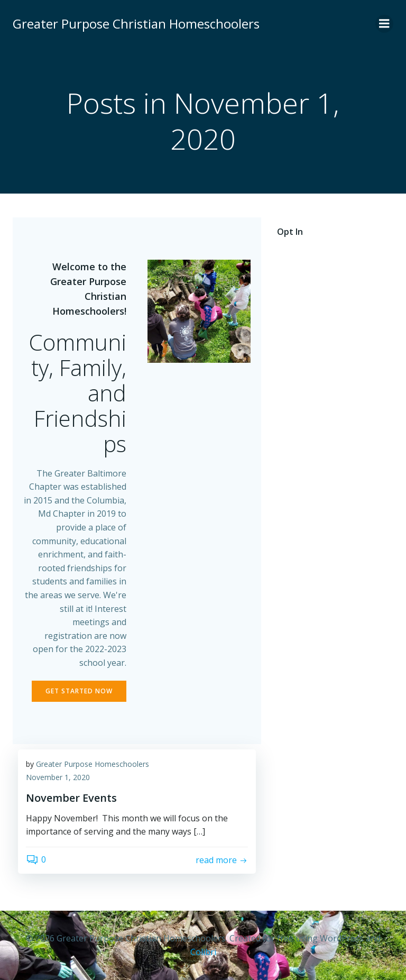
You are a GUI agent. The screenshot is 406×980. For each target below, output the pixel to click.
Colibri (203, 952)
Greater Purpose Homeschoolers (93, 764)
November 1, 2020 (58, 777)
